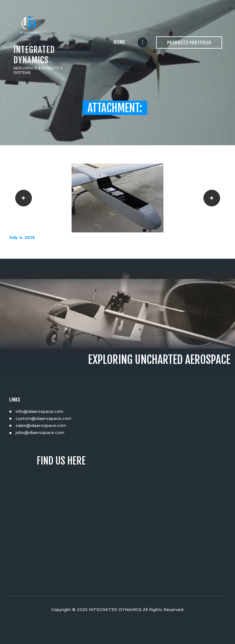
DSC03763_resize (22, 198)
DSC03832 (218, 198)
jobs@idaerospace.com (40, 432)
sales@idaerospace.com (41, 425)
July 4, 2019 (22, 237)
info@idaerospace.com (39, 411)
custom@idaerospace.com (43, 418)
